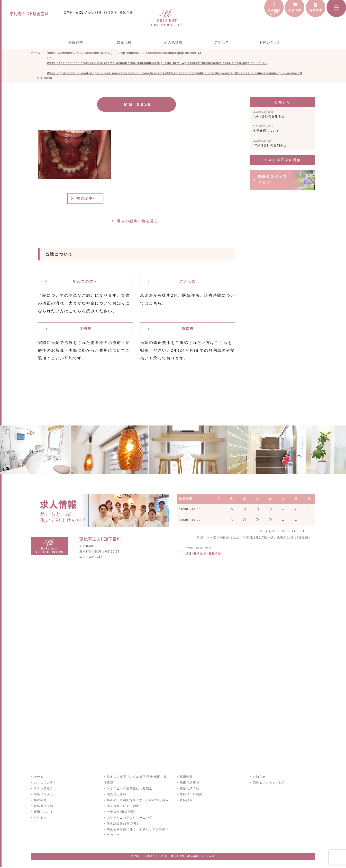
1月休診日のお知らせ (269, 115)
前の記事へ (87, 199)
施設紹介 (40, 801)
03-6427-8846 (203, 552)
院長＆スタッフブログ (273, 180)
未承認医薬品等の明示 (123, 824)
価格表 (188, 329)
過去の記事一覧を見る (138, 222)
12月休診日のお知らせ (270, 144)
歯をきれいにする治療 (123, 807)
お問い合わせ (270, 42)
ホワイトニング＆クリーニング (129, 818)
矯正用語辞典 (189, 783)
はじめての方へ (45, 783)
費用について (43, 813)
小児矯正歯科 (116, 795)
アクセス (222, 42)
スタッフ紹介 (43, 789)
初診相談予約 (189, 789)
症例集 (86, 329)
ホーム (38, 777)
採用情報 (186, 777)
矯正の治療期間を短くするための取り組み (138, 801)
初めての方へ (85, 282)
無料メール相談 (191, 795)
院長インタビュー (47, 795)
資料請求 (186, 801)
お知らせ (259, 777)
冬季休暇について (266, 129)
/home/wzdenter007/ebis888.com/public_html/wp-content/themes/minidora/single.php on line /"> (175, 63)
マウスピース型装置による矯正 (129, 789)
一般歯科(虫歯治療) (121, 813)
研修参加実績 (43, 807)
